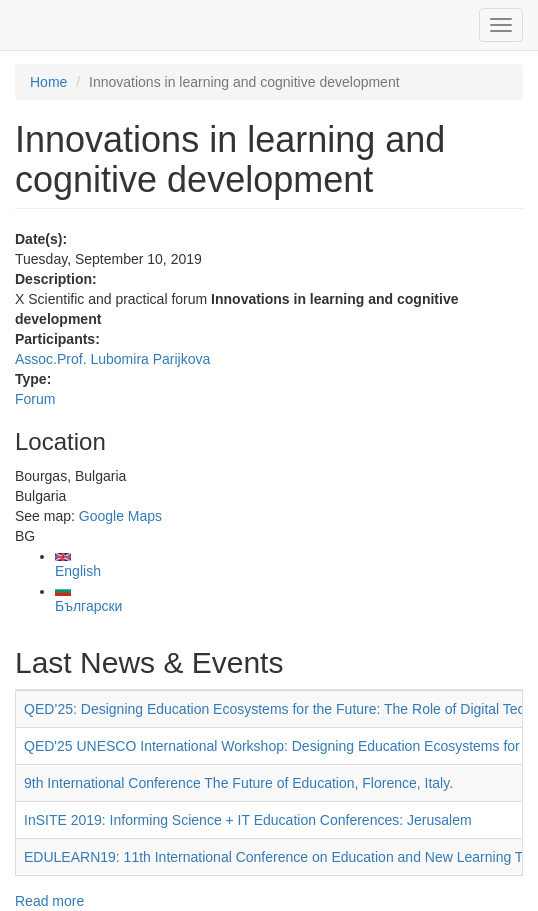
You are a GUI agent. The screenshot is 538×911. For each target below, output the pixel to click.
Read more (49, 901)
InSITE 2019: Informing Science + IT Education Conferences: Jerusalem (248, 820)
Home (48, 82)
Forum (35, 399)
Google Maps (120, 516)
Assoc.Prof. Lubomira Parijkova (112, 359)
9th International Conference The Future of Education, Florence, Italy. (238, 783)
